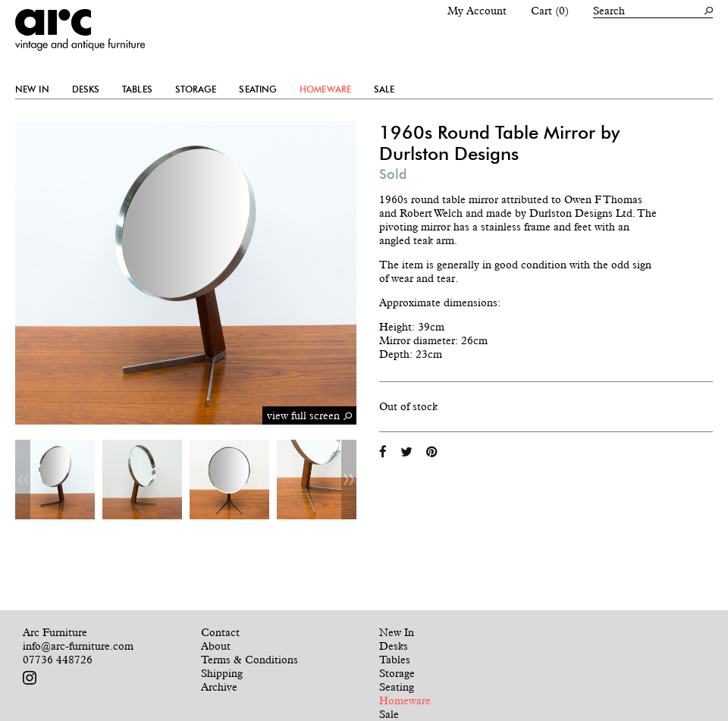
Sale (384, 89)
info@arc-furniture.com (78, 646)
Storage (196, 89)
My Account (477, 11)
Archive (219, 687)
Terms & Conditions (249, 660)
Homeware (325, 89)
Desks (86, 89)
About (216, 646)
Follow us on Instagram (30, 678)
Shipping (222, 673)
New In (32, 89)
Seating (258, 89)
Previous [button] (23, 480)
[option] (55, 480)
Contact (220, 632)
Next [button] (349, 480)
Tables (137, 89)
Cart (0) (550, 11)
